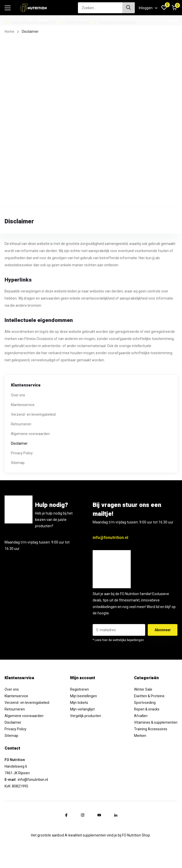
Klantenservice (23, 405)
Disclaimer (19, 443)
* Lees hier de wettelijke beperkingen (118, 640)
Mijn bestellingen (84, 696)
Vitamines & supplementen (156, 722)
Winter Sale (143, 689)
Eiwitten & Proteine (149, 696)
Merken (140, 736)
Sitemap (18, 463)
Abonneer (163, 630)
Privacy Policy (22, 453)
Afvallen (141, 716)
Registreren (79, 689)
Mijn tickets (79, 703)
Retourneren (21, 424)
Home (9, 32)
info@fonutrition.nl (110, 538)
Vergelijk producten (86, 716)
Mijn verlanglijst (82, 709)
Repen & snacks (147, 709)
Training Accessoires (151, 729)
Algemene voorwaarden (30, 434)
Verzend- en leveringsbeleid (33, 414)
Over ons (18, 395)
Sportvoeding (145, 703)
